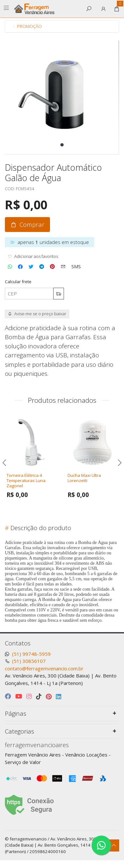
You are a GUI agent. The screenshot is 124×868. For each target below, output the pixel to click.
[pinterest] (50, 696)
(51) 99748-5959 (31, 654)
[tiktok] (40, 696)
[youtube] (19, 696)
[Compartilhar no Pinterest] (52, 266)
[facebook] (9, 696)
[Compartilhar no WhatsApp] (10, 266)
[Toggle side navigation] (7, 9)
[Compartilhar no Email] (63, 266)
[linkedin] (59, 696)
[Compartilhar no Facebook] (20, 266)
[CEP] (29, 294)
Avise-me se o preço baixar (37, 314)
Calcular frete (18, 282)
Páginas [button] (16, 713)
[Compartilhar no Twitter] (31, 266)
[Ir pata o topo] (114, 845)
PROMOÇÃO (30, 26)
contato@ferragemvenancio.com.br (44, 668)
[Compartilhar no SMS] (76, 266)
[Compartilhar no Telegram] (42, 266)
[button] (103, 9)
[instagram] (30, 696)
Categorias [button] (19, 731)
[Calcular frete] (59, 294)
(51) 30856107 (29, 661)
